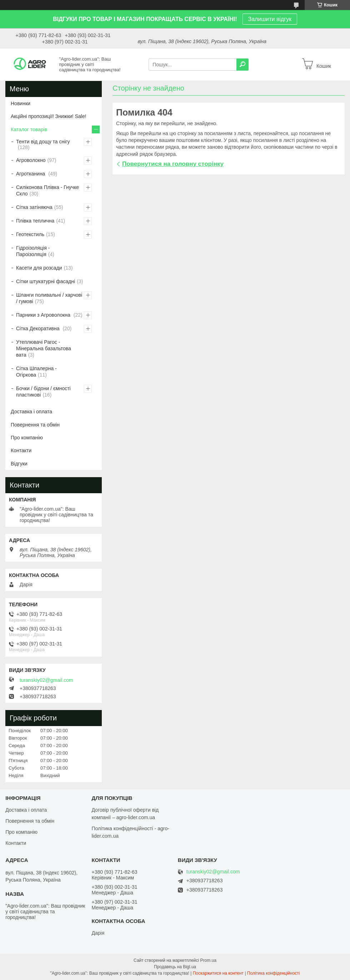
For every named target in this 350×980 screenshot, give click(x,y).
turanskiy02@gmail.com (46, 680)
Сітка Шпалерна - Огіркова (36, 372)
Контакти (21, 450)
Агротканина (31, 174)
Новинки (21, 103)
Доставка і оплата (31, 412)
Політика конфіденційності (274, 973)
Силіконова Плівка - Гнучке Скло (47, 190)
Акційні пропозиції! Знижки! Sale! (49, 116)
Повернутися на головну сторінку (173, 164)
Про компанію (27, 438)
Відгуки (19, 464)
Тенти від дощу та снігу (43, 142)
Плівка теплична (35, 221)
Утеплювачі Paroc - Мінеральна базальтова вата (44, 348)
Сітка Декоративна (38, 328)
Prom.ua (208, 960)
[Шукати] (242, 65)
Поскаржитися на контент (218, 973)
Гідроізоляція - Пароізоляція (33, 251)
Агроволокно (31, 160)
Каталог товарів (29, 129)
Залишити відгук (270, 19)
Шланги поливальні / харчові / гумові (49, 298)
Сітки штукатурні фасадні (46, 281)
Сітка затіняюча (34, 207)
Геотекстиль (30, 234)
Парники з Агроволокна (44, 315)
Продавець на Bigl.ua (175, 967)
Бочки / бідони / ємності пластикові (43, 392)
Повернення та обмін (35, 425)
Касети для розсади (39, 268)
